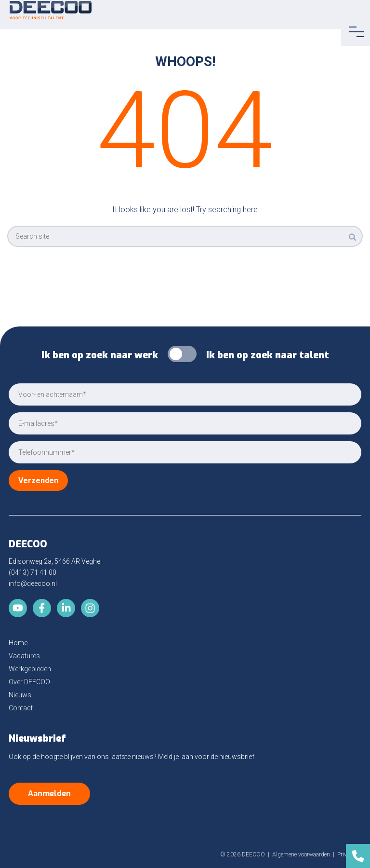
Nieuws (20, 695)
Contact (21, 708)
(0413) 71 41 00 (33, 572)
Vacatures (24, 656)
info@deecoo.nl (33, 583)
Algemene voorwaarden (301, 854)
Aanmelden (49, 793)
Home (18, 643)
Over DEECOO (29, 682)
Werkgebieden (30, 669)
